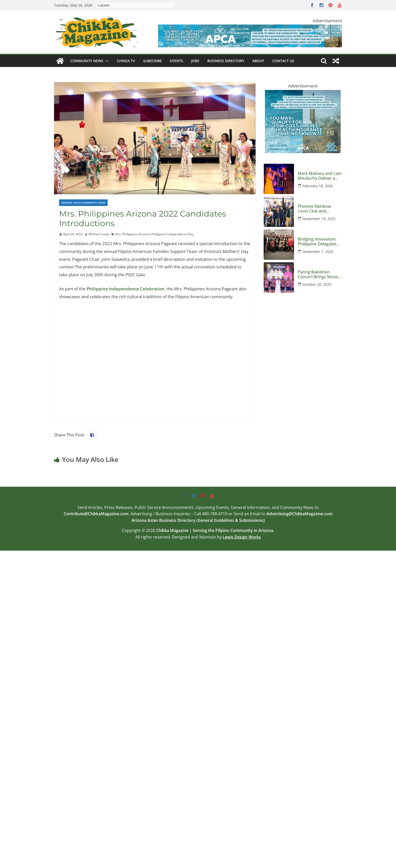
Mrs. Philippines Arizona (132, 234)
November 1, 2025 (318, 252)
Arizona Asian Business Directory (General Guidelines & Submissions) (198, 520)
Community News (87, 61)
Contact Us (283, 61)
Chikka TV (126, 61)
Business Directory (226, 61)
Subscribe (153, 61)
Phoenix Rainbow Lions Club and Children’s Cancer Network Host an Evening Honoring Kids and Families (319, 209)
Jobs (195, 61)
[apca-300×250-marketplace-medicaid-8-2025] (303, 94)
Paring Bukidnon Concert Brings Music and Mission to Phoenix (318, 274)
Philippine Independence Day (172, 234)
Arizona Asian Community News (83, 203)
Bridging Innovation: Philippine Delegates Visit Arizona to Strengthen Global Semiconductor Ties (317, 242)
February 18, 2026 (318, 186)
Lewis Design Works (242, 537)
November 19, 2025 (319, 219)
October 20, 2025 (317, 284)
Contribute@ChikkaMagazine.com (96, 514)
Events (177, 61)
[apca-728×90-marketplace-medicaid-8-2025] (250, 28)
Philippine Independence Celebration (126, 289)
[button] (106, 61)
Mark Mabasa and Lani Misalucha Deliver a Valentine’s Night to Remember (320, 176)
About (258, 61)
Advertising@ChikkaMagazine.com (300, 514)
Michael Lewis (99, 234)
